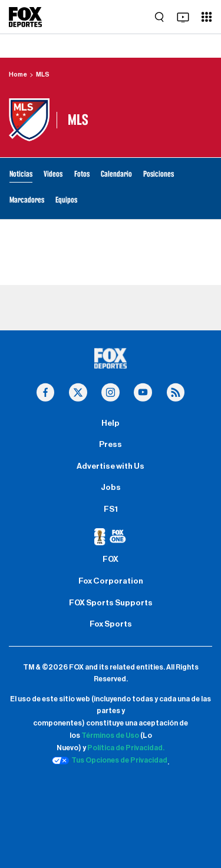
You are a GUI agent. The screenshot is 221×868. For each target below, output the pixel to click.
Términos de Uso (110, 736)
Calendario (116, 174)
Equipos (66, 200)
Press (111, 445)
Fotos (82, 174)
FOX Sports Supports (111, 603)
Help (111, 423)
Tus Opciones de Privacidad (110, 761)
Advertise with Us (111, 466)
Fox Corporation (111, 581)
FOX (111, 559)
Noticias (21, 174)
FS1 (111, 509)
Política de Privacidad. (126, 748)
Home (18, 74)
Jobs (111, 488)
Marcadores (27, 200)
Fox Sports (111, 624)
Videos (53, 174)
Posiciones (159, 174)
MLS (43, 74)
